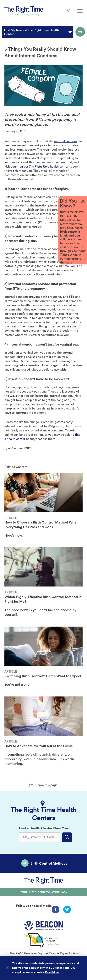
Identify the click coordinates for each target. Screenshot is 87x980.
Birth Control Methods (49, 863)
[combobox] (4, 32)
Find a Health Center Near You (43, 828)
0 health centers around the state (71, 259)
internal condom (65, 141)
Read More (52, 972)
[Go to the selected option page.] (79, 32)
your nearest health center (40, 167)
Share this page (46, 785)
